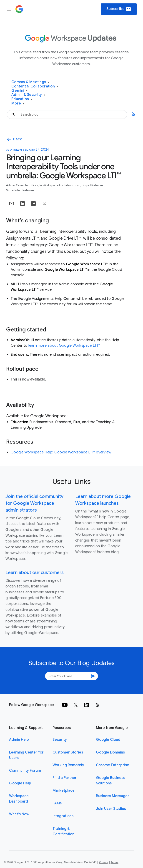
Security (60, 740)
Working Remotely (68, 765)
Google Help (20, 783)
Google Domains (110, 752)
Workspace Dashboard (19, 799)
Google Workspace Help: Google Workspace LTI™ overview (61, 452)
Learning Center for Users (26, 755)
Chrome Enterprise (113, 765)
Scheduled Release (20, 190)
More (18, 103)
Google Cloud (108, 740)
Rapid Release (93, 185)
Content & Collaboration (35, 86)
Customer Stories (68, 752)
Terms (114, 862)
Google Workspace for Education (56, 185)
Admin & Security (28, 95)
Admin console (17, 185)
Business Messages (113, 796)
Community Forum (25, 771)
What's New (19, 814)
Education (22, 99)
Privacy (104, 862)
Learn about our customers (35, 573)
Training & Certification (63, 831)
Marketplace (64, 791)
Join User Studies (111, 809)
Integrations (63, 816)
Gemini (19, 91)
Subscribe (119, 9)
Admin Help (19, 740)
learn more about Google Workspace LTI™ (64, 346)
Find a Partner (65, 778)
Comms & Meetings (30, 82)
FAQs (57, 803)
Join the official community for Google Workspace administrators (34, 503)
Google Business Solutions (110, 781)
